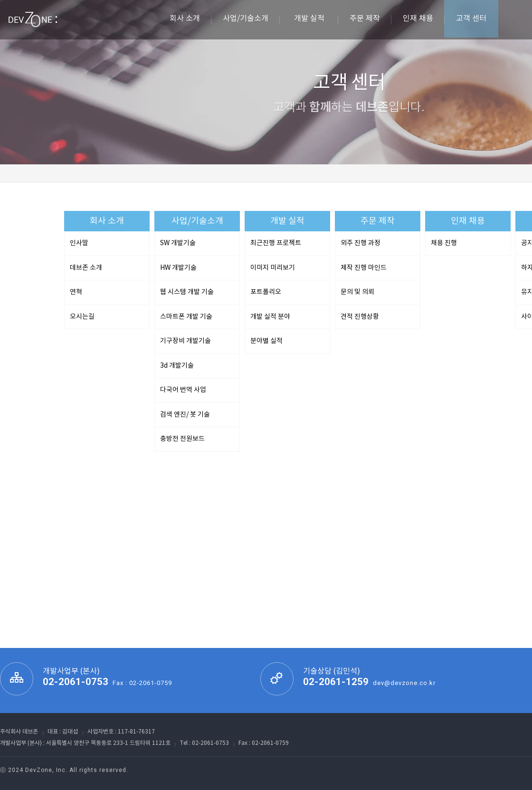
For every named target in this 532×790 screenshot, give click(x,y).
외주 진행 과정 (361, 243)
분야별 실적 (266, 341)
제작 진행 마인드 (364, 268)
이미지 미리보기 (273, 268)
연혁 (76, 292)
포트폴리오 (266, 292)
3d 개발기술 (177, 366)
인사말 (79, 243)
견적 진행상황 (360, 317)
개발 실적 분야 (270, 317)
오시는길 (82, 317)
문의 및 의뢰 (357, 292)
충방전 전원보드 (182, 439)
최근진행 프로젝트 (276, 243)
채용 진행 (444, 243)
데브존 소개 (86, 268)
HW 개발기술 (178, 268)
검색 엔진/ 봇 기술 (185, 415)
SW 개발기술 (178, 243)
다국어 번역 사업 (183, 390)
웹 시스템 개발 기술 (187, 292)
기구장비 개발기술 (185, 341)
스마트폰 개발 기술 (186, 317)
